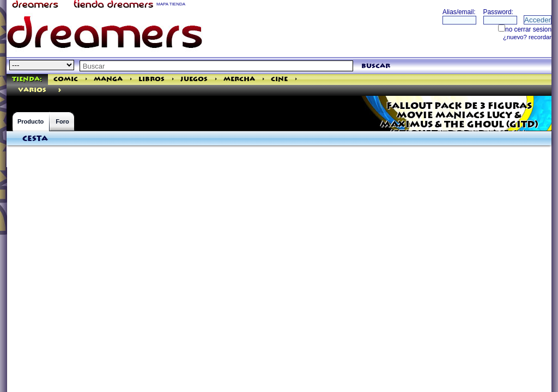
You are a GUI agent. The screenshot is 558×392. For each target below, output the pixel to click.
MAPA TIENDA (171, 4)
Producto (31, 121)
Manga (108, 79)
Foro (62, 121)
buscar (376, 66)
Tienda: (27, 79)
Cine (279, 79)
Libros (151, 79)
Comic (66, 79)
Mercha (239, 79)
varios (32, 90)
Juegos (194, 79)
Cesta (35, 139)
